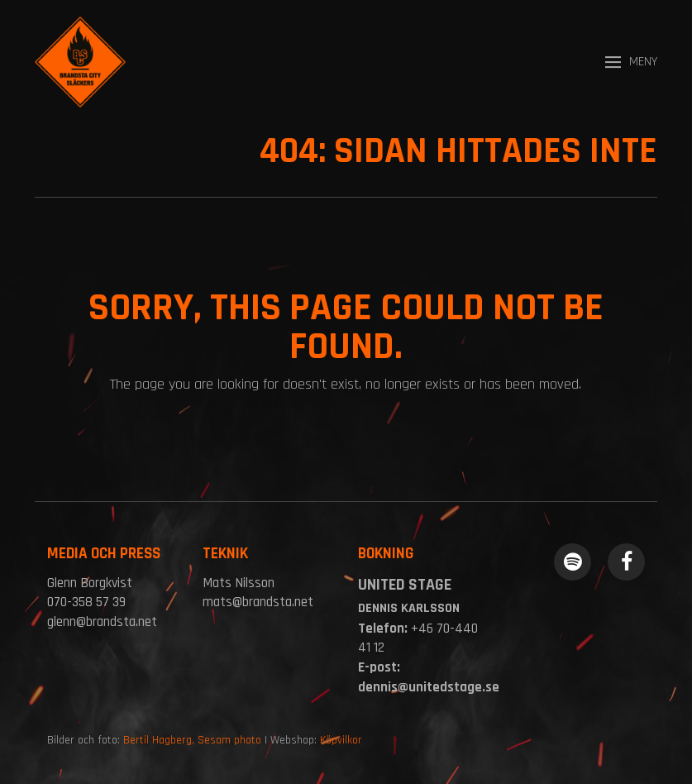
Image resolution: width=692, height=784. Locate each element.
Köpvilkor (341, 740)
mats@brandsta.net (258, 602)
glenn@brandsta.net (102, 622)
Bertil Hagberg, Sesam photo (192, 740)
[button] (631, 62)
